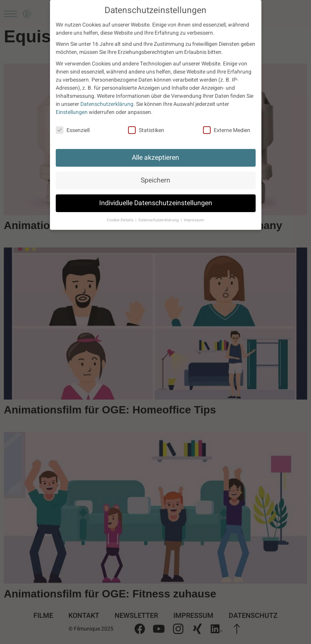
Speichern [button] (155, 180)
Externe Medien (227, 130)
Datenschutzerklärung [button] (159, 220)
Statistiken (146, 130)
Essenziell (73, 130)
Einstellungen (72, 112)
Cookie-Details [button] (121, 220)
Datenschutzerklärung (107, 104)
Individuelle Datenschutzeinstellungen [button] (156, 203)
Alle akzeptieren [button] (155, 158)
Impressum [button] (194, 220)
